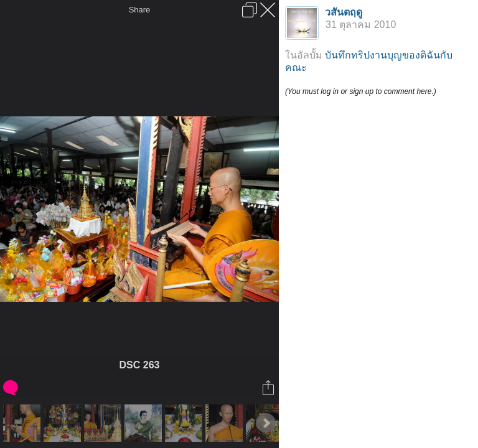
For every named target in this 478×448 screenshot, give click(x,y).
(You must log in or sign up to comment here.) (361, 91)
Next (266, 423)
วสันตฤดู (344, 12)
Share (140, 10)
